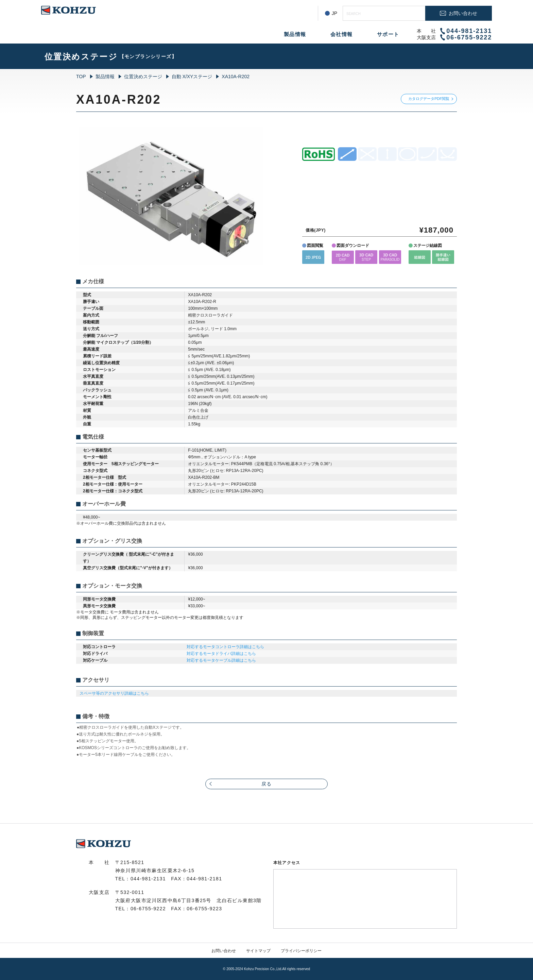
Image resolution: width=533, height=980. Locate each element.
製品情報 (295, 34)
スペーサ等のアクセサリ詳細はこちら (114, 693)
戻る (267, 784)
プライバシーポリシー (301, 951)
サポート (388, 34)
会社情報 (342, 34)
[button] (313, 257)
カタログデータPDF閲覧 (429, 99)
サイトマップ (258, 951)
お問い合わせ (224, 951)
